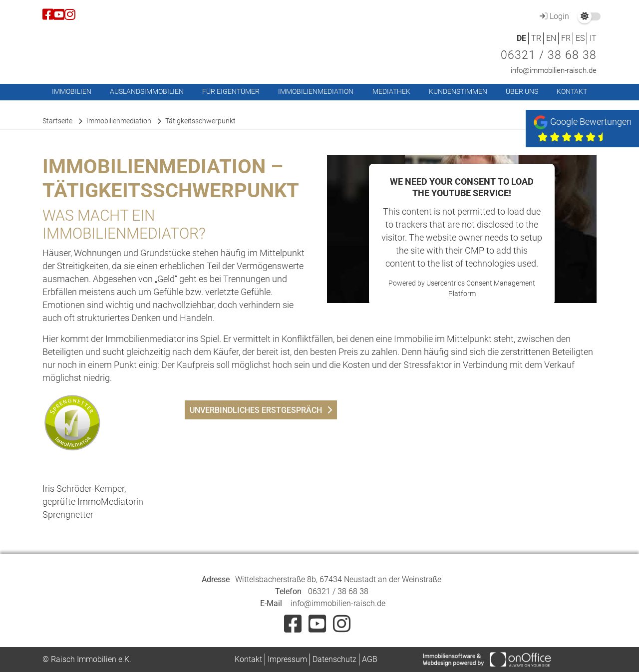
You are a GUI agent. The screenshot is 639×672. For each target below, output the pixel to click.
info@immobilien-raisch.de (554, 70)
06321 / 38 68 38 (549, 55)
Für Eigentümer (231, 91)
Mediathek (391, 91)
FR (566, 38)
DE (521, 38)
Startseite (57, 121)
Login (553, 16)
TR (536, 38)
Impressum (287, 659)
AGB (370, 659)
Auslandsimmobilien (147, 91)
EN (551, 38)
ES (580, 38)
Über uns (522, 91)
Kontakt (572, 91)
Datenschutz (334, 659)
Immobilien (72, 91)
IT (593, 38)
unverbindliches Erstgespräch (256, 410)
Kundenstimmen (458, 91)
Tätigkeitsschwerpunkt (200, 121)
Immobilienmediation (316, 91)
